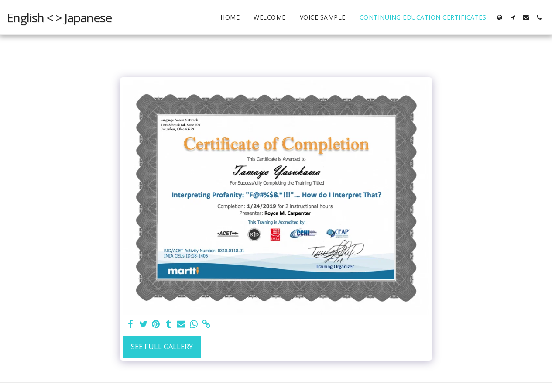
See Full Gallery (162, 346)
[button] (513, 17)
